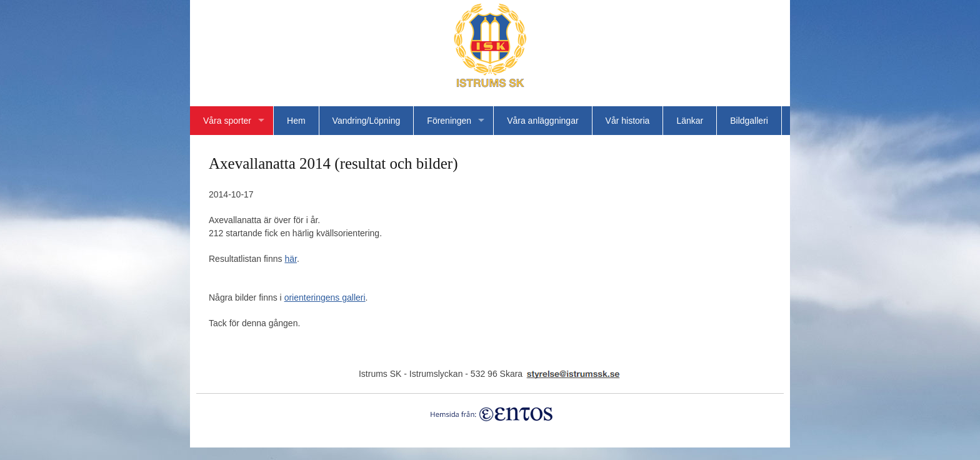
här (290, 259)
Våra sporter (227, 121)
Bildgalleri (749, 121)
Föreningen (449, 121)
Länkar (690, 121)
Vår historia (628, 121)
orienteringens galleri (325, 297)
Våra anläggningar (542, 121)
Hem (296, 121)
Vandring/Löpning (367, 121)
